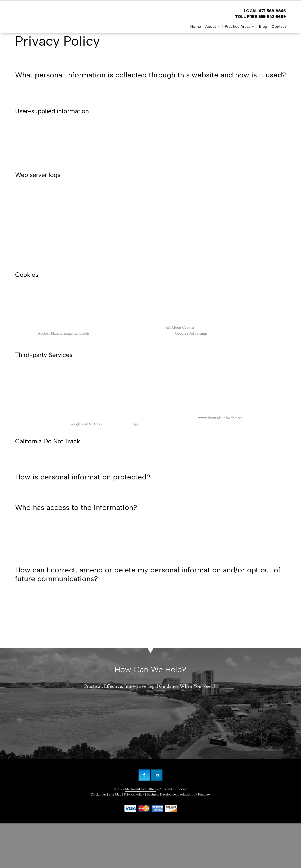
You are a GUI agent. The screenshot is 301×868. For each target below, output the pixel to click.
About (211, 26)
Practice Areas (237, 26)
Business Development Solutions (170, 794)
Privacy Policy (134, 794)
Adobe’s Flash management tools (64, 333)
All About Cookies (180, 327)
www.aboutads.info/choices (220, 418)
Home (196, 26)
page (135, 424)
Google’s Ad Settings (191, 333)
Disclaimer (98, 794)
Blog (263, 26)
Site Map (115, 794)
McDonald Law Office (140, 789)
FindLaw (204, 794)
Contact (279, 26)
